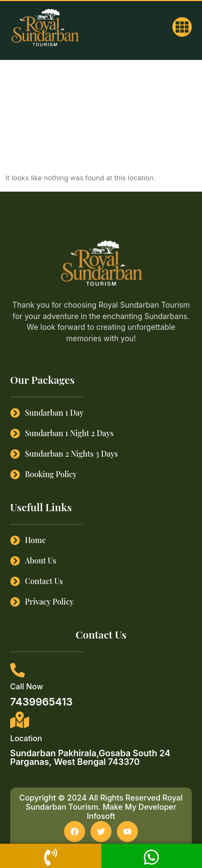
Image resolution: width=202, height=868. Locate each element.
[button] (182, 27)
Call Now (27, 686)
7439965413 (41, 702)
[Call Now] (18, 670)
